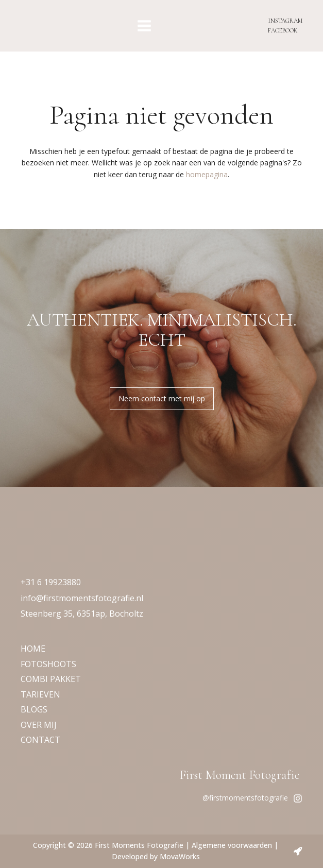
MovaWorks (180, 856)
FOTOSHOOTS (48, 664)
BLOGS (34, 709)
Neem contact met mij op (162, 398)
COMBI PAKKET (51, 679)
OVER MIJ (39, 725)
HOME (33, 649)
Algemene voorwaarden (232, 845)
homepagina (207, 174)
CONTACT (40, 740)
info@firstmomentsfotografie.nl (82, 598)
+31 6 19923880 (51, 582)
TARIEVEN (40, 694)
